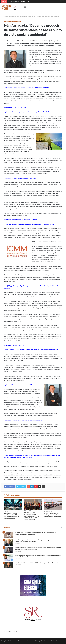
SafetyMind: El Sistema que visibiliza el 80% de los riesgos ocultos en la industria (37, 563)
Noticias (19, 21)
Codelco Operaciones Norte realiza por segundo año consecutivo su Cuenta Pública (53, 515)
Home (6, 16)
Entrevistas (13, 21)
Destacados (12, 16)
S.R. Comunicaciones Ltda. (52, 641)
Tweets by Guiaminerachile (11, 632)
